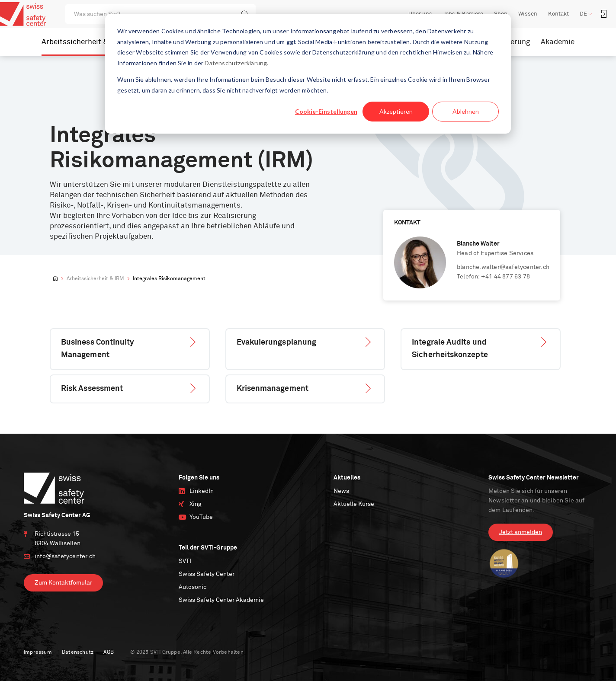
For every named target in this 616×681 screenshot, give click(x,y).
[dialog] (308, 74)
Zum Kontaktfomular (63, 583)
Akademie (558, 42)
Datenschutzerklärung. (236, 63)
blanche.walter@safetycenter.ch (503, 267)
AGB (109, 652)
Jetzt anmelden (521, 532)
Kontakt (558, 14)
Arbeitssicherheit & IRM (83, 42)
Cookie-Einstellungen (326, 111)
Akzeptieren (396, 111)
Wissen (528, 14)
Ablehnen (466, 111)
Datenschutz (78, 652)
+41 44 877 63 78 (505, 277)
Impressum (38, 652)
